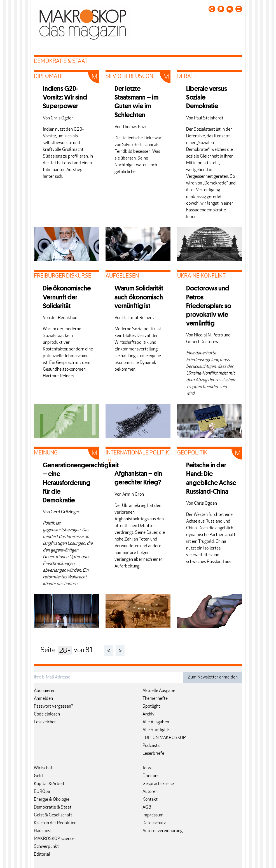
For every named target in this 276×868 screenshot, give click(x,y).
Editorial (42, 855)
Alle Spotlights (156, 730)
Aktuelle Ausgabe (159, 691)
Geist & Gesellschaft (53, 815)
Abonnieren (45, 691)
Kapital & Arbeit (49, 784)
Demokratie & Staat (53, 807)
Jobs (147, 768)
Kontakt (150, 800)
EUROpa (42, 792)
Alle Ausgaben (156, 722)
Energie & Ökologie (52, 800)
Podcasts (151, 746)
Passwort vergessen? (54, 707)
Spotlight (151, 707)
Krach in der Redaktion (55, 823)
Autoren (150, 792)
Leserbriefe (153, 754)
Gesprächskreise (158, 784)
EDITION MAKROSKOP (164, 738)
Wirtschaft (44, 768)
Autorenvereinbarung (162, 831)
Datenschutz (154, 823)
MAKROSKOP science (54, 839)
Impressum (153, 815)
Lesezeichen (45, 722)
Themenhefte (155, 699)
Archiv (148, 714)
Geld (38, 776)
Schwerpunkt (46, 847)
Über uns (151, 776)
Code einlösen (47, 714)
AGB (147, 807)
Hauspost (43, 831)
